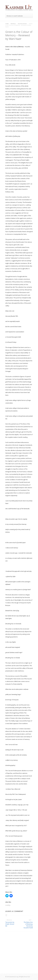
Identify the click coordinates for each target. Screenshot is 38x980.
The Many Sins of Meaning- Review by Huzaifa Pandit (28, 925)
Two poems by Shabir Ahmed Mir (10, 924)
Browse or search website (15, 16)
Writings (13, 24)
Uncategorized (22, 24)
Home (7, 24)
